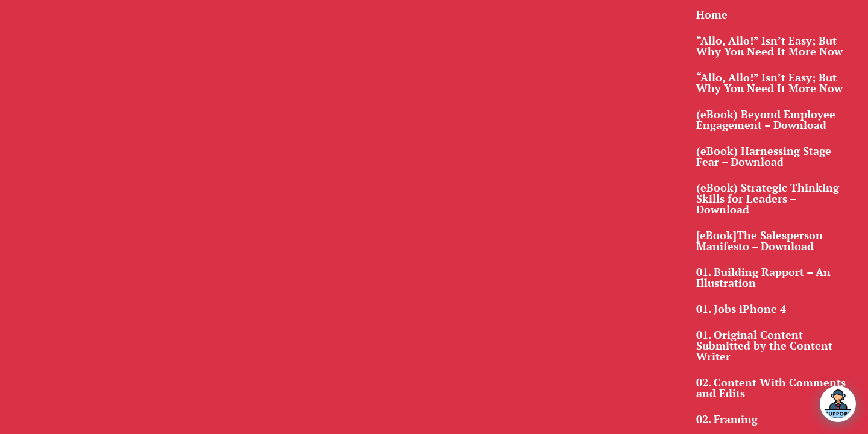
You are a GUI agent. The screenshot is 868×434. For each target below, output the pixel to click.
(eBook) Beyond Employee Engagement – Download (766, 120)
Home (712, 15)
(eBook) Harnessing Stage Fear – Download (764, 157)
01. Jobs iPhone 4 (741, 310)
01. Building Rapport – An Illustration (763, 278)
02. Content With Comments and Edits (771, 388)
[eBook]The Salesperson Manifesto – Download (759, 241)
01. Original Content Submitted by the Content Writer (764, 346)
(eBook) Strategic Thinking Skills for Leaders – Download (768, 199)
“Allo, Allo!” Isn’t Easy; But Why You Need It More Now (769, 47)
